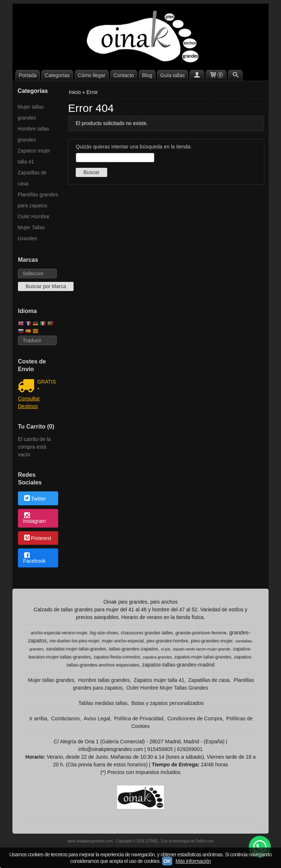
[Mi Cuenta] (197, 75)
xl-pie (166, 649)
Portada (28, 75)
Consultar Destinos (29, 402)
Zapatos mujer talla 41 (34, 156)
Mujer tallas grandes (31, 112)
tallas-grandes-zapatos (133, 649)
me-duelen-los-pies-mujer (74, 641)
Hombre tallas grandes (33, 134)
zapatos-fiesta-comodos (117, 657)
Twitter (35, 499)
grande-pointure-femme (201, 633)
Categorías (57, 75)
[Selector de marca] (37, 273)
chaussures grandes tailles (147, 633)
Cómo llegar (92, 75)
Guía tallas (173, 75)
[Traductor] (37, 340)
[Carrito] (216, 75)
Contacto (124, 75)
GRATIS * (47, 386)
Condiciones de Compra (195, 718)
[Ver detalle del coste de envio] (28, 386)
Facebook (34, 558)
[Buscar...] (235, 75)
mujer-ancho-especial (123, 641)
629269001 (190, 749)
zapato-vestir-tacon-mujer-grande (202, 649)
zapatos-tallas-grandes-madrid (178, 665)
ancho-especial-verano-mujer (59, 633)
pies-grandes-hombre (167, 641)
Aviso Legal (97, 718)
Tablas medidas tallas (103, 703)
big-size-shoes (104, 633)
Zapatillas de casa (32, 178)
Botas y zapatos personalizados (168, 703)
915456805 (160, 749)
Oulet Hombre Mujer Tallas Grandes (33, 227)
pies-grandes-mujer (211, 641)
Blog (147, 75)
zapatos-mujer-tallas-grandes (203, 657)
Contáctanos (65, 718)
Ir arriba (38, 718)
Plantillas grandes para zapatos (38, 200)
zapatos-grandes (157, 657)
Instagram (34, 518)
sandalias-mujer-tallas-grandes (76, 649)
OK (167, 861)
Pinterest (37, 539)
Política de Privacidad (139, 718)
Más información (193, 861)
